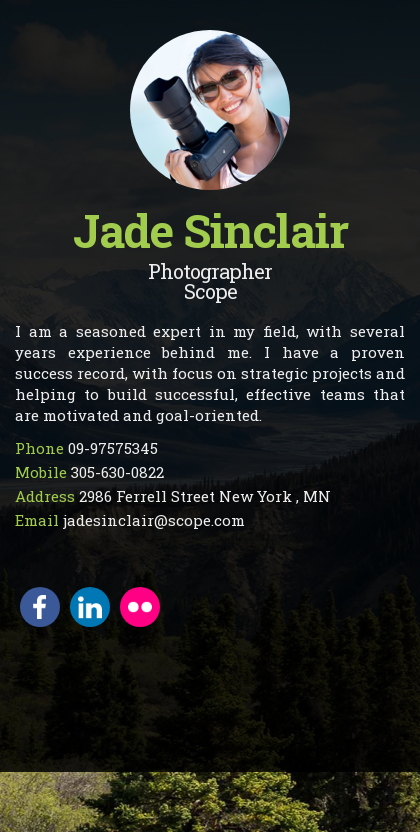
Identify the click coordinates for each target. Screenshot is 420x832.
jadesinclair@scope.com (154, 520)
